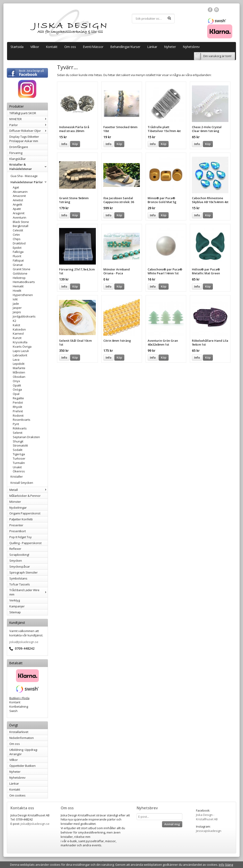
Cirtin (16, 235)
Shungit (18, 441)
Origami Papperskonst (25, 513)
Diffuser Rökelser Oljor (29, 131)
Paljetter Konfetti (21, 519)
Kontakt (52, 47)
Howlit (17, 291)
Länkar (152, 47)
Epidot (17, 248)
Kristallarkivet (19, 732)
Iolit (15, 299)
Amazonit (19, 196)
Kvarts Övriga (22, 347)
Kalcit (16, 325)
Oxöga (17, 389)
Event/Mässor (93, 47)
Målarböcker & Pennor (25, 496)
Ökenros (19, 471)
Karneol (18, 333)
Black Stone (21, 222)
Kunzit (17, 338)
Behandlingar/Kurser (125, 47)
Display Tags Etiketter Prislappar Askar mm (24, 139)
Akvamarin (20, 192)
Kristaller (17, 476)
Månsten (19, 372)
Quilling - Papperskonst (25, 543)
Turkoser (19, 458)
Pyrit (16, 424)
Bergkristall (21, 226)
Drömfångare (19, 147)
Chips (17, 239)
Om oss (70, 47)
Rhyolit (17, 407)
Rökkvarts (20, 428)
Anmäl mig (172, 824)
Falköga (18, 252)
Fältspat (18, 260)
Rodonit (18, 415)
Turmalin (19, 463)
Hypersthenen (23, 295)
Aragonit (19, 213)
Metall (29, 490)
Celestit (18, 230)
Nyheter (170, 47)
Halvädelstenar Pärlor (29, 182)
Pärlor (29, 125)
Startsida (17, 47)
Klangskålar (18, 159)
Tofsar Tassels (20, 584)
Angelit (17, 204)
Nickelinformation (22, 738)
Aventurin (20, 217)
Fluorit (17, 256)
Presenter (16, 525)
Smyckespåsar (20, 566)
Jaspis (17, 312)
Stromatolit (20, 445)
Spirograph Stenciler (24, 572)
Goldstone (20, 273)
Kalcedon (19, 329)
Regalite (18, 398)
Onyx (16, 381)
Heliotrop (19, 278)
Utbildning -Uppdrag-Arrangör (24, 752)
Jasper (17, 308)
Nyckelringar (18, 508)
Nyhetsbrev (191, 47)
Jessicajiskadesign (209, 831)
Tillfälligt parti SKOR (23, 113)
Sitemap (15, 612)
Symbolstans (18, 578)
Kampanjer (17, 606)
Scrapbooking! (19, 555)
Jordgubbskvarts (24, 316)
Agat (16, 187)
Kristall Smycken (22, 483)
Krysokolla (20, 342)
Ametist (18, 200)
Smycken (16, 561)
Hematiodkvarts (24, 282)
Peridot (18, 402)
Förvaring (16, 153)
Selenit (18, 433)
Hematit (18, 286)
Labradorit (20, 355)
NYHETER (29, 119)
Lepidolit (19, 364)
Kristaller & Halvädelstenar (29, 167)
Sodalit (18, 450)
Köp (75, 144)
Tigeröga (19, 454)
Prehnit (18, 411)
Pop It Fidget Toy (21, 537)
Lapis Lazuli (21, 351)
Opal (16, 394)
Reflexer (15, 549)
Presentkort (18, 531)
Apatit (17, 209)
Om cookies (17, 795)
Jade (16, 304)
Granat (18, 265)
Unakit (17, 467)
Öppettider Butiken (22, 766)
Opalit (17, 385)
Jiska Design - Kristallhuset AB (207, 817)
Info (64, 144)
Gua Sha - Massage (24, 176)
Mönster (15, 502)
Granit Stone (22, 269)
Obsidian (19, 377)
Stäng (229, 865)
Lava (16, 360)
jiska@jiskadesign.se (24, 642)
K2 (14, 321)
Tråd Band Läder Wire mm (29, 592)
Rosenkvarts (22, 420)
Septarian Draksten (26, 437)
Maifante (19, 368)
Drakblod (19, 243)
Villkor (35, 47)
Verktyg (15, 600)
